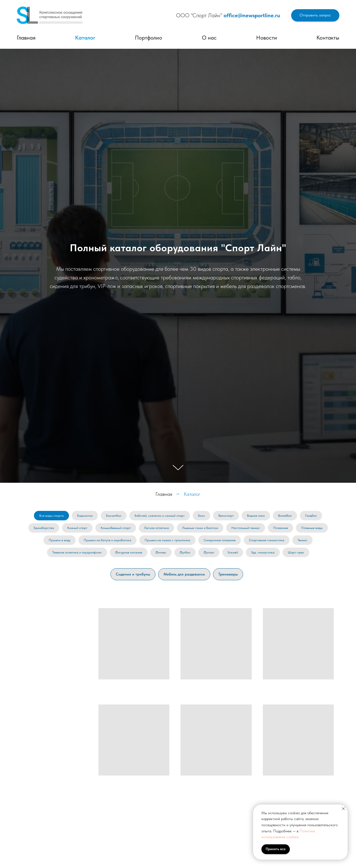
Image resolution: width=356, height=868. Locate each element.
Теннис (302, 540)
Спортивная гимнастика (267, 540)
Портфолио (149, 38)
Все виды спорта (51, 516)
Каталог (85, 38)
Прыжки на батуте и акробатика (107, 540)
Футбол (185, 552)
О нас (209, 38)
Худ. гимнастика (263, 552)
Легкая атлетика (156, 528)
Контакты (328, 38)
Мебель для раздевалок (184, 574)
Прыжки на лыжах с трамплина (167, 540)
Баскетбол (114, 516)
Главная (26, 38)
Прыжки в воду (60, 540)
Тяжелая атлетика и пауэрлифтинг (77, 552)
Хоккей (233, 552)
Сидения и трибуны (133, 574)
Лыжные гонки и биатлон (200, 528)
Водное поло (256, 516)
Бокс (202, 516)
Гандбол (311, 516)
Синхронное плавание (220, 540)
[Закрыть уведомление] (343, 809)
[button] (315, 15)
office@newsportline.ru (252, 15)
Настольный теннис (246, 528)
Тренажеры (228, 574)
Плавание (280, 528)
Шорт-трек (296, 552)
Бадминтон (85, 516)
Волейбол (285, 516)
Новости (267, 38)
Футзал (209, 552)
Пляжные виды (312, 528)
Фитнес (161, 552)
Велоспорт (226, 516)
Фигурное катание (129, 552)
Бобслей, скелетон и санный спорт (160, 516)
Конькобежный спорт (116, 528)
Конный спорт (77, 528)
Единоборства (44, 528)
